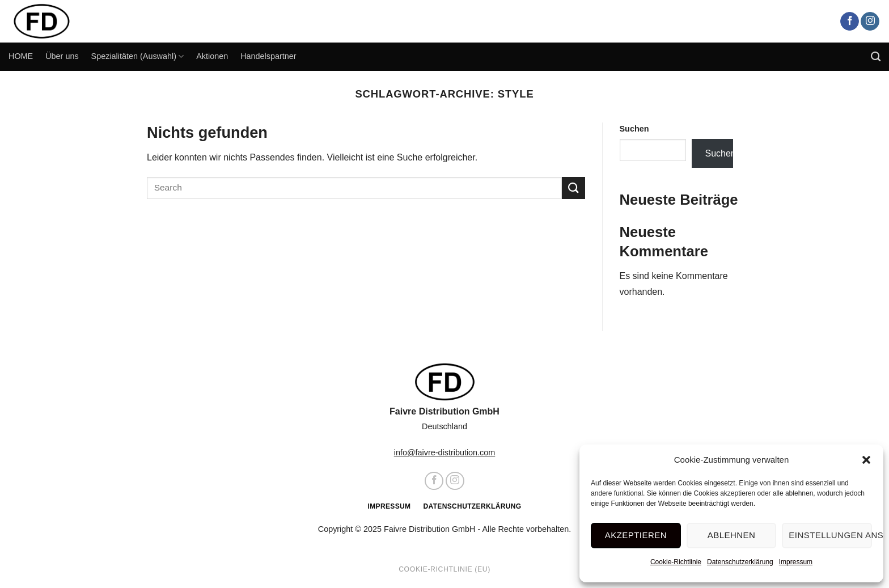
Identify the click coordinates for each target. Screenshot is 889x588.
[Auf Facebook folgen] (850, 22)
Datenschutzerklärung (742, 562)
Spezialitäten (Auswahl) (138, 56)
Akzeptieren (639, 535)
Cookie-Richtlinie (678, 562)
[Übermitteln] (573, 188)
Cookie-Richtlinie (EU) (444, 569)
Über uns (62, 56)
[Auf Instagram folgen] (870, 22)
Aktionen (212, 56)
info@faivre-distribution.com (445, 452)
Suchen (634, 129)
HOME (21, 56)
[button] (866, 460)
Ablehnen (733, 535)
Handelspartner (268, 56)
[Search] (876, 57)
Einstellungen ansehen (831, 535)
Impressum (797, 562)
